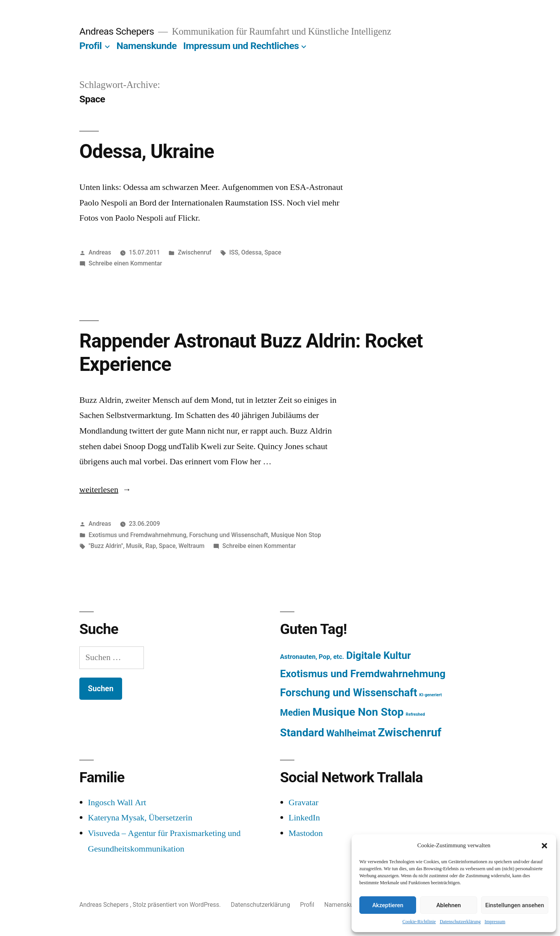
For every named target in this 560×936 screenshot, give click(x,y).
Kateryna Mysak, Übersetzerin (140, 818)
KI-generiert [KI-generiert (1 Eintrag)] (430, 695)
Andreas (100, 252)
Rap (151, 546)
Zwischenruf (194, 252)
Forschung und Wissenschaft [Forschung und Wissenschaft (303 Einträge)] (349, 693)
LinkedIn (304, 818)
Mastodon (306, 833)
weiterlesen (100, 490)
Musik (134, 546)
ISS (234, 252)
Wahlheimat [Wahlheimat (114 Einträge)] (351, 733)
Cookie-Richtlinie (419, 922)
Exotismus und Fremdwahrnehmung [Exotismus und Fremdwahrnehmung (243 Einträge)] (363, 674)
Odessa (251, 252)
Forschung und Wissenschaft (228, 535)
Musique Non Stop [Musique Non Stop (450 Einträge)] (358, 712)
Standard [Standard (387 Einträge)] (302, 733)
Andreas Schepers (118, 31)
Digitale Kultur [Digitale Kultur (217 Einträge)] (378, 655)
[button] (544, 846)
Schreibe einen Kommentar (125, 263)
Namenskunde (147, 46)
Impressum (495, 922)
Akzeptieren (388, 905)
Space (273, 252)
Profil (91, 46)
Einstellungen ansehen (515, 905)
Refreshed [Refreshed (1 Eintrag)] (415, 714)
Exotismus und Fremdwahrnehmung (137, 535)
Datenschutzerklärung (460, 922)
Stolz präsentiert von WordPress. (177, 905)
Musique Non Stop (296, 535)
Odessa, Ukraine (147, 151)
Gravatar (304, 803)
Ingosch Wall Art (117, 803)
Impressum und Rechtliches (241, 46)
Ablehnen (449, 905)
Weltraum (192, 546)
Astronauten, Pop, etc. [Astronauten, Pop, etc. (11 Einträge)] (312, 657)
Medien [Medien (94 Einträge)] (295, 713)
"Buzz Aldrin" (106, 546)
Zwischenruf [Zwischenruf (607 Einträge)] (410, 732)
